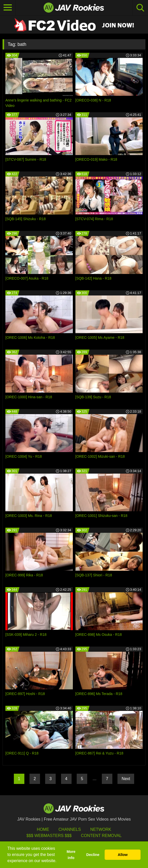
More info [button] (71, 855)
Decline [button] (93, 855)
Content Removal (101, 836)
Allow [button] (123, 855)
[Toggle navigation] (8, 8)
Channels (70, 829)
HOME (43, 829)
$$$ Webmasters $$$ (49, 836)
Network (101, 829)
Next (126, 779)
